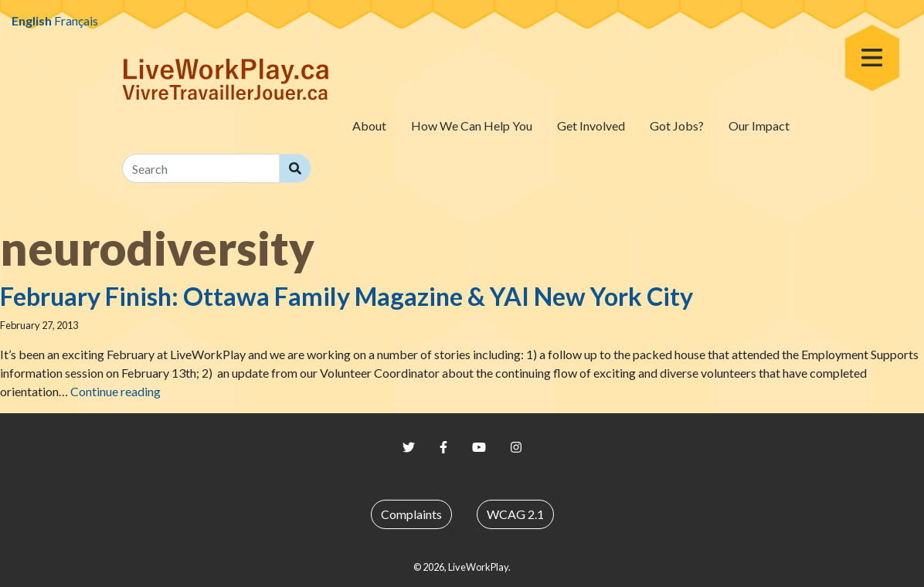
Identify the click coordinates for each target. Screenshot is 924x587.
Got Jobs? (677, 126)
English (32, 20)
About (369, 126)
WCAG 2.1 (515, 514)
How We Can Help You (472, 126)
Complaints (411, 514)
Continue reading (115, 391)
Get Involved (591, 126)
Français (76, 20)
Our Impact (759, 126)
